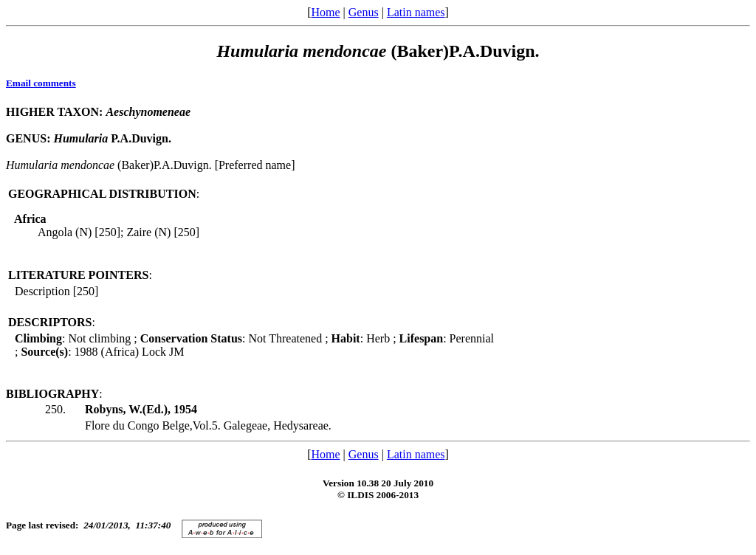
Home (325, 12)
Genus (364, 12)
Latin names (416, 12)
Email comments (41, 83)
